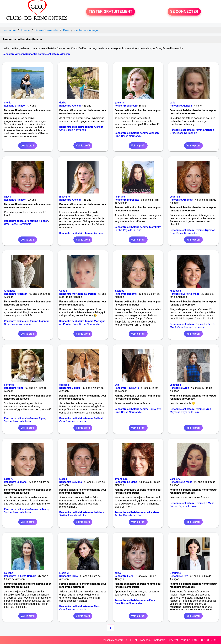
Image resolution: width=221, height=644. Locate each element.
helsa (118, 573)
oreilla (8, 103)
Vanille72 (175, 479)
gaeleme (120, 103)
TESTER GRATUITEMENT (110, 12)
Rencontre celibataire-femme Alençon (81, 127)
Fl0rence (9, 385)
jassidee (119, 291)
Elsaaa (63, 479)
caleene (9, 573)
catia (173, 103)
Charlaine (175, 573)
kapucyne (175, 291)
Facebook (146, 640)
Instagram (159, 640)
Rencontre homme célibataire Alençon (48, 54)
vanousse (175, 385)
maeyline (65, 197)
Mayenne (175, 412)
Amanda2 (10, 291)
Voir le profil (28, 146)
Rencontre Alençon (14, 54)
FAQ (195, 640)
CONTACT (213, 640)
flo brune (120, 197)
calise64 (64, 385)
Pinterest (173, 640)
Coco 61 (64, 291)
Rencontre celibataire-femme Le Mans (26, 509)
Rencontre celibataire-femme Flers (80, 606)
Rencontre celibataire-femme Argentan (192, 230)
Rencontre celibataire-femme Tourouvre (138, 409)
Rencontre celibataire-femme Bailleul (81, 418)
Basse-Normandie (76, 130)
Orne (62, 130)
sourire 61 (176, 197)
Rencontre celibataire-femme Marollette (138, 227)
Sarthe (118, 230)
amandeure (121, 479)
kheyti (8, 197)
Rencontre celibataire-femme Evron (190, 409)
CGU (202, 640)
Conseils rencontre (113, 640)
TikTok (134, 640)
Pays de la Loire (132, 230)
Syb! (117, 385)
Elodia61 (64, 573)
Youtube (185, 640)
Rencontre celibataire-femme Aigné (25, 418)
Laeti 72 (9, 479)
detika (63, 103)
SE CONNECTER (184, 12)
